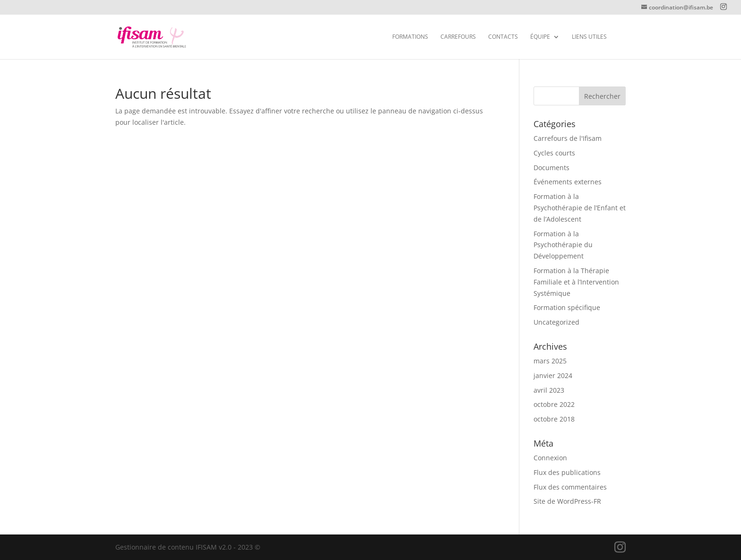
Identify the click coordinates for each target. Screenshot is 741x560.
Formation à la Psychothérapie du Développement (563, 245)
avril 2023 (549, 390)
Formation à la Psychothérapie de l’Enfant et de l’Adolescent (580, 208)
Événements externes (568, 182)
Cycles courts (554, 153)
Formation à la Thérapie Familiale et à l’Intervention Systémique (576, 282)
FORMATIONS (410, 37)
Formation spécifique (567, 307)
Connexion (550, 458)
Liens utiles (589, 37)
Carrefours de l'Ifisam (568, 138)
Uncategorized (556, 322)
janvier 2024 (553, 375)
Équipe (540, 37)
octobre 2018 (554, 419)
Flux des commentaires (570, 487)
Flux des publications (567, 472)
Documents (551, 168)
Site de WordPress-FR (567, 501)
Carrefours (458, 37)
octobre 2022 (554, 404)
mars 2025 (550, 361)
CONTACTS (503, 37)
